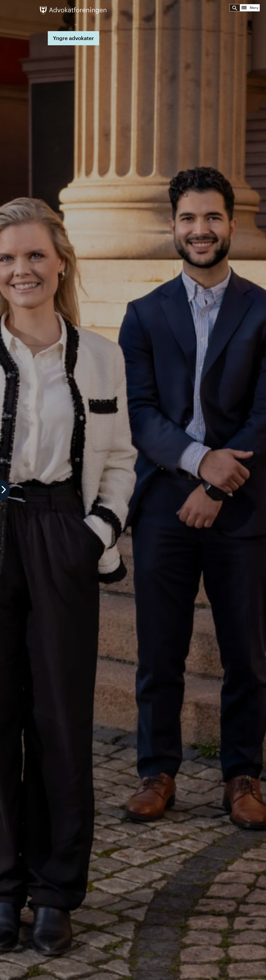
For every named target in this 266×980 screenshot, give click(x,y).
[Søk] (235, 8)
